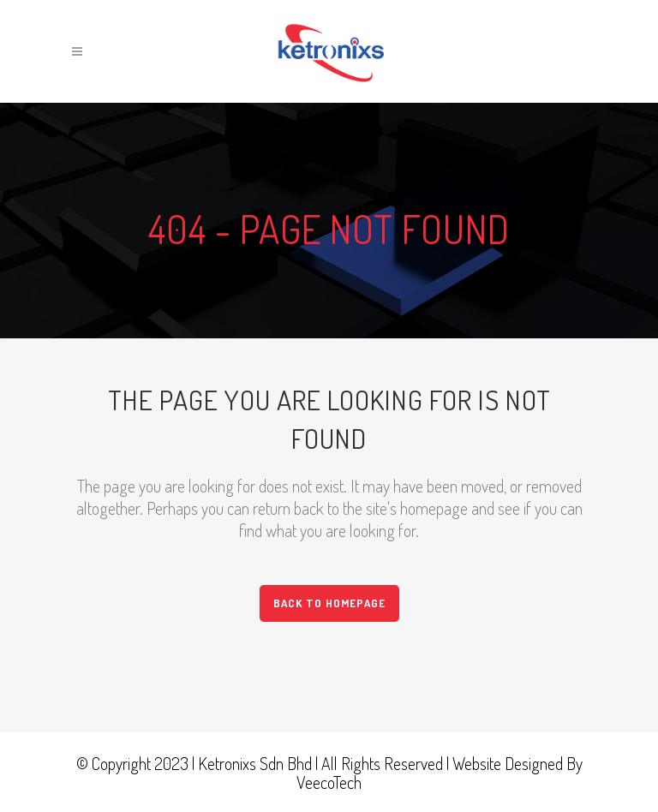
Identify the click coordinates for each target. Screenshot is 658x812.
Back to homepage (329, 603)
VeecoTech (329, 782)
